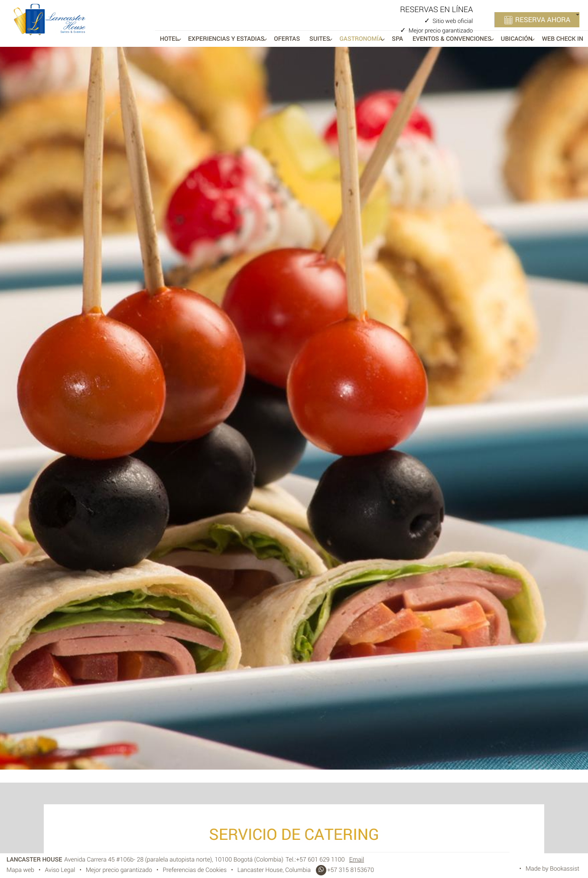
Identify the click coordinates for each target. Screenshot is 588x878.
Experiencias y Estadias (226, 39)
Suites (320, 39)
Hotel (169, 39)
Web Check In (563, 39)
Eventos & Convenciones (452, 39)
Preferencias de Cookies (195, 870)
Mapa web (20, 870)
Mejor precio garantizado (119, 870)
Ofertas (287, 39)
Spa (397, 39)
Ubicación (517, 39)
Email (357, 860)
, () (174, 860)
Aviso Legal (60, 870)
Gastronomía (361, 39)
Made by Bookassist (552, 869)
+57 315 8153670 (344, 870)
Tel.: (315, 860)
